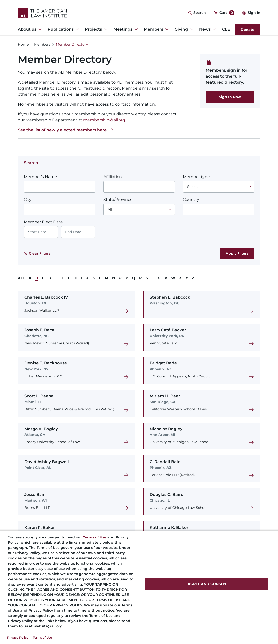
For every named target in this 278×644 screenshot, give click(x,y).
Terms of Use (42, 637)
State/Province (118, 199)
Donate (248, 30)
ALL (21, 278)
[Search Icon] (197, 13)
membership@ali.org (104, 120)
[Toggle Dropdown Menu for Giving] (191, 29)
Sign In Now (230, 97)
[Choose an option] (219, 187)
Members (42, 44)
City (28, 199)
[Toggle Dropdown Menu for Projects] (105, 29)
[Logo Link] (42, 13)
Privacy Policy (18, 637)
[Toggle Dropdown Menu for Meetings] (135, 29)
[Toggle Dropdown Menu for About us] (39, 29)
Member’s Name (40, 177)
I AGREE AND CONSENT (207, 584)
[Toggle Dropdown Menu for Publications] (76, 29)
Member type (196, 177)
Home (23, 44)
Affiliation (113, 177)
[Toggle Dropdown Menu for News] (213, 29)
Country (191, 199)
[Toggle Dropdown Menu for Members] (166, 29)
